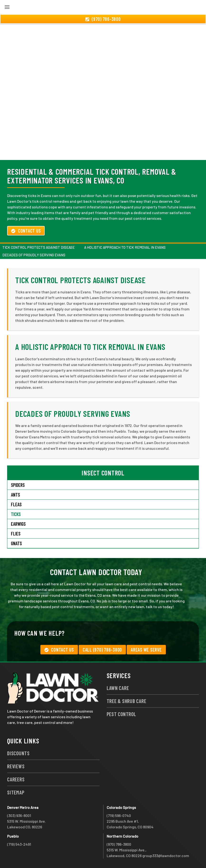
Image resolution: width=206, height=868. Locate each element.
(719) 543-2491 (19, 844)
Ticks (16, 514)
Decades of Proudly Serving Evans (34, 255)
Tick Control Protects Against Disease (38, 247)
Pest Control (121, 714)
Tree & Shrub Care (127, 701)
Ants (15, 495)
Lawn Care (118, 688)
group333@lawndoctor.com (166, 856)
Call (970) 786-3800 (102, 650)
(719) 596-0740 (119, 815)
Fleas (16, 504)
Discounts (18, 753)
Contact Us (26, 231)
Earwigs (18, 524)
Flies (16, 534)
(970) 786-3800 (119, 844)
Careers (16, 779)
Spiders (18, 485)
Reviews (16, 766)
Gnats (16, 543)
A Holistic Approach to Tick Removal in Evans (125, 247)
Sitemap (16, 792)
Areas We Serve (146, 650)
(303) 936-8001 (19, 815)
